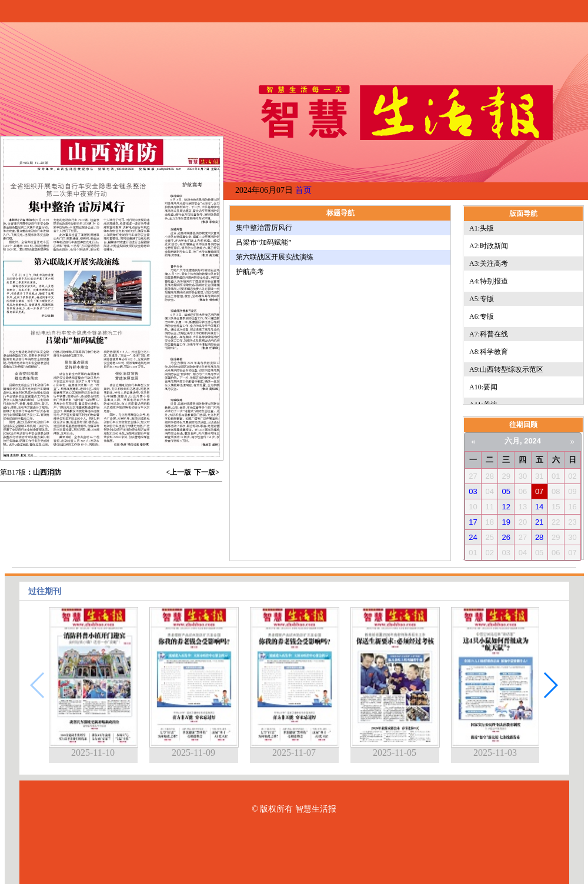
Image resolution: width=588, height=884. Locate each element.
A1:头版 (482, 228)
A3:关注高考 (489, 263)
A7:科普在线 (489, 334)
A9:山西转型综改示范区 (506, 369)
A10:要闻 (483, 387)
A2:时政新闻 (489, 246)
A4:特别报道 (489, 281)
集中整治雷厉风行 (264, 228)
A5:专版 (482, 299)
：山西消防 (44, 472)
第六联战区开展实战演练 (275, 257)
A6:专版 (482, 316)
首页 (303, 190)
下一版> (207, 472)
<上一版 (178, 472)
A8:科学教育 (489, 352)
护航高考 (250, 272)
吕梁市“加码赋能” (264, 242)
